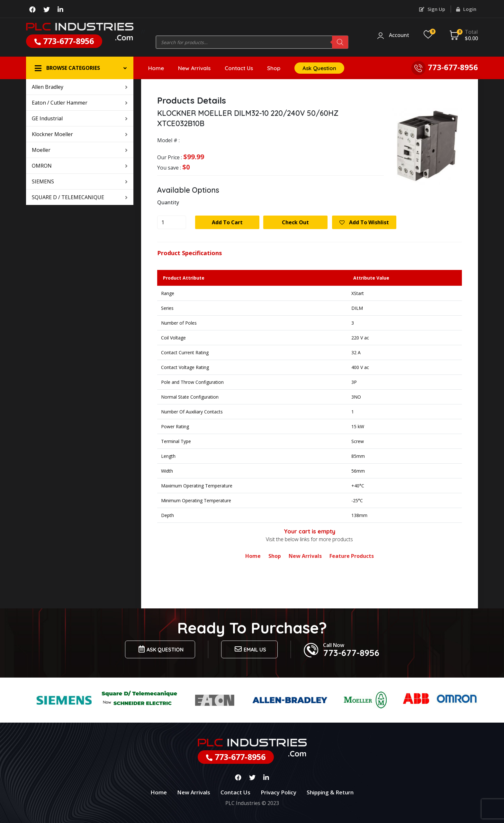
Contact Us (239, 68)
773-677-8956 (64, 41)
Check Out (295, 222)
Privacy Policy (279, 792)
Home (156, 68)
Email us (249, 649)
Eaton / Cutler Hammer (80, 103)
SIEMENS (80, 181)
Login (466, 9)
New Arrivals (194, 68)
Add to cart (227, 222)
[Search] (340, 42)
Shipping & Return (330, 792)
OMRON (80, 166)
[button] (80, 68)
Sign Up (432, 9)
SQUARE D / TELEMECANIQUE (80, 197)
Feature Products (352, 556)
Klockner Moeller (80, 134)
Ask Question (319, 68)
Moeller (80, 150)
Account (399, 35)
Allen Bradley (80, 87)
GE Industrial (80, 118)
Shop (274, 68)
